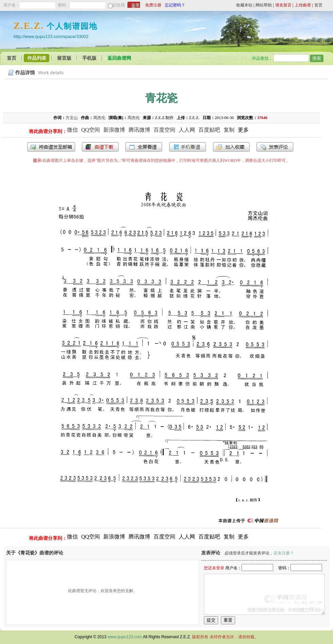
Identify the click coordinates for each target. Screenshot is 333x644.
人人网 (187, 130)
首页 (318, 5)
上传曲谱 (303, 5)
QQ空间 (91, 130)
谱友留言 (283, 5)
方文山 (72, 118)
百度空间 (164, 130)
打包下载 (100, 147)
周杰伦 (99, 118)
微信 (72, 130)
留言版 (64, 58)
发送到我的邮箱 (51, 147)
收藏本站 (244, 5)
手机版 (89, 58)
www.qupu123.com (125, 637)
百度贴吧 (209, 130)
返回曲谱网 (119, 58)
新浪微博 (114, 130)
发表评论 (275, 147)
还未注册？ (284, 553)
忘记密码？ (175, 5)
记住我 (119, 5)
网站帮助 (264, 5)
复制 (229, 130)
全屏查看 (144, 147)
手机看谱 (188, 147)
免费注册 (153, 5)
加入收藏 (231, 147)
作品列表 (37, 58)
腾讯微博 (139, 130)
